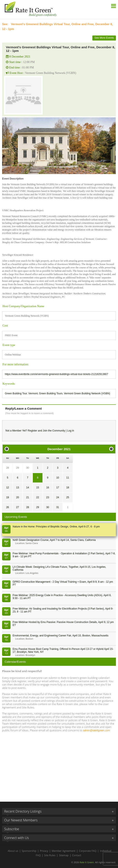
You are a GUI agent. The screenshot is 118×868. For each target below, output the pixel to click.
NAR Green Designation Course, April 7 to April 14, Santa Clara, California (54, 540)
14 (27, 488)
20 (18, 497)
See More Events (104, 38)
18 (68, 488)
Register (32, 431)
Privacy (44, 851)
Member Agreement (64, 851)
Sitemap (64, 855)
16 (48, 488)
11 (68, 478)
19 (7, 497)
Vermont (33, 393)
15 (38, 488)
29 (18, 468)
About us (13, 851)
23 (48, 497)
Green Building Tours (51, 393)
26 (7, 507)
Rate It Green (87, 862)
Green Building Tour (16, 393)
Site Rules (50, 855)
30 (27, 468)
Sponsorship (29, 851)
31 (58, 507)
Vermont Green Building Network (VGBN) (87, 393)
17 (58, 488)
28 (7, 468)
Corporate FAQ (88, 851)
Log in (71, 431)
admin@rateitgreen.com (96, 730)
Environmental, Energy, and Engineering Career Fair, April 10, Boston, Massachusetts (60, 636)
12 (7, 488)
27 (18, 507)
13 (18, 488)
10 (58, 478)
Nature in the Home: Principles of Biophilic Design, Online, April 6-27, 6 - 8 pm (56, 527)
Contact (77, 855)
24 (58, 497)
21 (27, 497)
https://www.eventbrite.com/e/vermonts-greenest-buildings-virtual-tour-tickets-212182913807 (56, 374)
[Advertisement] (59, 765)
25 (68, 497)
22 (38, 497)
